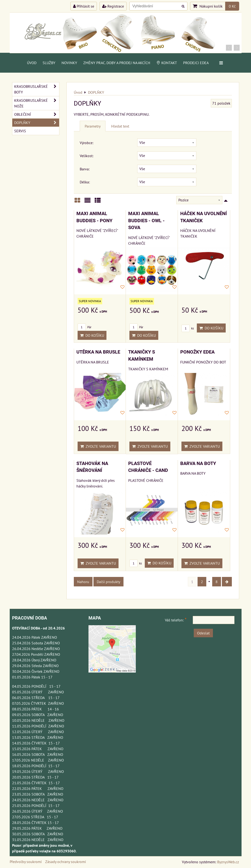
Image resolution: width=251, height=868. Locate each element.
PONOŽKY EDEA (197, 352)
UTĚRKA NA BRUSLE (98, 352)
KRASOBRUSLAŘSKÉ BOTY (37, 89)
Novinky (69, 63)
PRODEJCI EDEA (196, 63)
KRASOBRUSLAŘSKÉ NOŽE (37, 103)
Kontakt (167, 63)
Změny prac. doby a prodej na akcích (117, 63)
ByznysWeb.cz (228, 862)
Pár (84, 327)
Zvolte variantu (98, 446)
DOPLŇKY (37, 123)
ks (188, 328)
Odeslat (203, 633)
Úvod (32, 63)
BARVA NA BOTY (198, 463)
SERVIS (20, 131)
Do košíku (92, 335)
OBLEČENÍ (37, 114)
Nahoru (83, 582)
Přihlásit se (84, 6)
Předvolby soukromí (26, 862)
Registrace (113, 6)
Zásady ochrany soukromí (66, 862)
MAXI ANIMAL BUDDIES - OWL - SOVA (146, 221)
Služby (49, 63)
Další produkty (108, 582)
